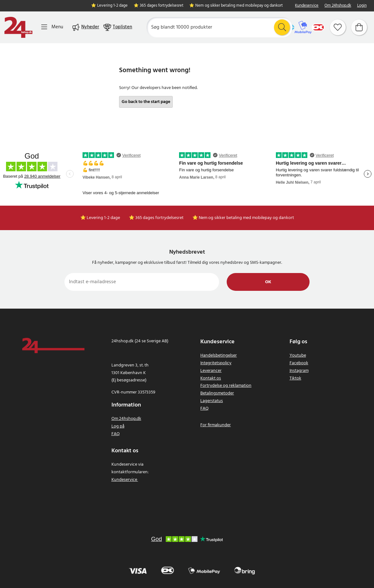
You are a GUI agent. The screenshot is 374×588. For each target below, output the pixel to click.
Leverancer (211, 371)
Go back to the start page (146, 102)
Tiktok (295, 378)
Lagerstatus (212, 401)
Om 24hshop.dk (338, 6)
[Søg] (219, 27)
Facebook (299, 363)
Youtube (298, 356)
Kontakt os (211, 378)
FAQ (116, 434)
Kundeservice (307, 6)
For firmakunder (216, 425)
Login (362, 6)
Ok (268, 282)
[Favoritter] (338, 27)
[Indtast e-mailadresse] (142, 282)
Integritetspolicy (216, 363)
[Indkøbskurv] (359, 27)
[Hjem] (18, 27)
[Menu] (52, 27)
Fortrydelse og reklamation (226, 386)
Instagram (299, 371)
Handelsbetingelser (219, 356)
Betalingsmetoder (217, 393)
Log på (118, 426)
